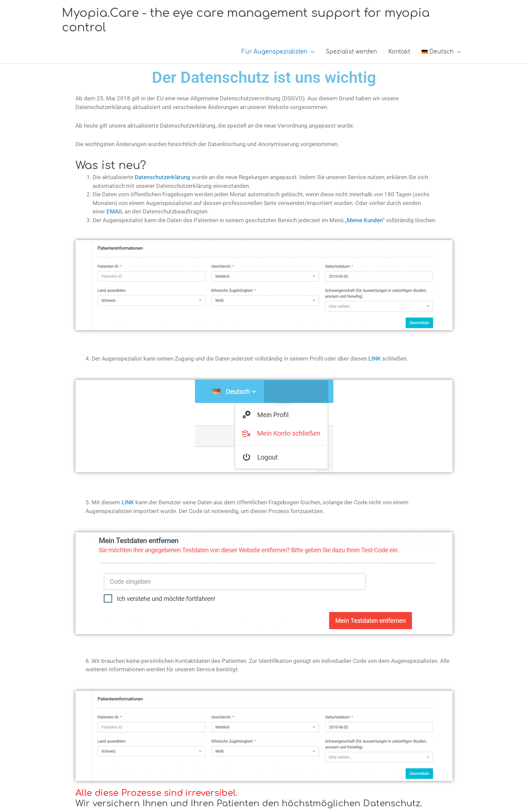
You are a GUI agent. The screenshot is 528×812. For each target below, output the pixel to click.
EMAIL (115, 211)
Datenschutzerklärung (162, 177)
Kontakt (399, 52)
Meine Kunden (365, 220)
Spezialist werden (351, 52)
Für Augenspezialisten (274, 52)
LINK (375, 359)
